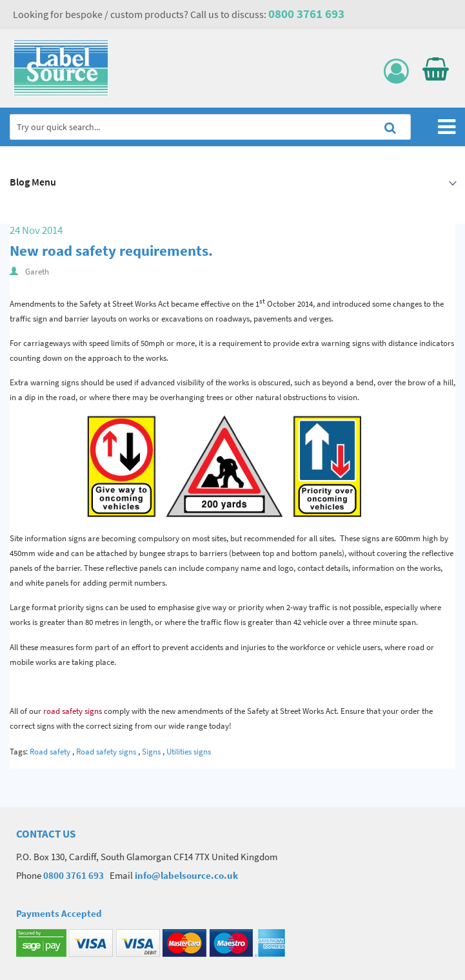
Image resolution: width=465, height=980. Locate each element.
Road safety (50, 752)
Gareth (37, 272)
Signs (151, 752)
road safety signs (72, 711)
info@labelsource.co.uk (186, 875)
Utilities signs (189, 752)
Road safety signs (106, 752)
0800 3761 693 (306, 14)
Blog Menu (33, 182)
